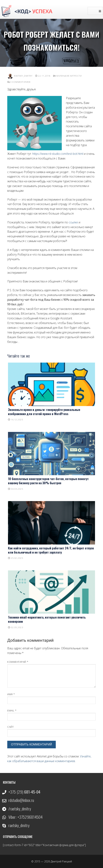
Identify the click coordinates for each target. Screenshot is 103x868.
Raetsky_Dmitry (20, 76)
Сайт (10, 727)
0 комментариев (19, 82)
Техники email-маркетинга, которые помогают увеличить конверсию (47, 619)
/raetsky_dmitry (20, 809)
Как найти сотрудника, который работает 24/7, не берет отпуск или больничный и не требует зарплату (51, 550)
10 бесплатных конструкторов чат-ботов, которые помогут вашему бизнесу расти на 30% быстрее (48, 481)
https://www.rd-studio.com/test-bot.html (58, 154)
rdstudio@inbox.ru (21, 800)
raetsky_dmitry (19, 825)
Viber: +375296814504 (25, 817)
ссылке (73, 222)
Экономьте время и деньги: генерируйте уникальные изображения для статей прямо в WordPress (44, 412)
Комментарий (18, 662)
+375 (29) (24, 792)
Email (12, 710)
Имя (11, 694)
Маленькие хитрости (67, 76)
